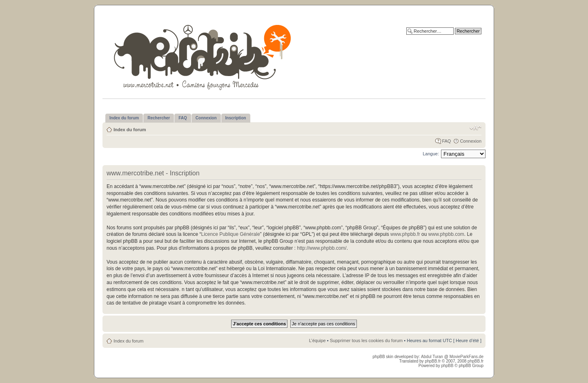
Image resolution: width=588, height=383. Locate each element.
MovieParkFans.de (467, 357)
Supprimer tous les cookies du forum (366, 340)
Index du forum (130, 130)
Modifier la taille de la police (476, 128)
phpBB (447, 366)
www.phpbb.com (446, 234)
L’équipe (317, 340)
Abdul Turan (433, 357)
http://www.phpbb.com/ (322, 248)
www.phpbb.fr (405, 234)
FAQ (446, 141)
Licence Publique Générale (230, 234)
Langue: (431, 154)
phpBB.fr (433, 361)
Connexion (471, 141)
